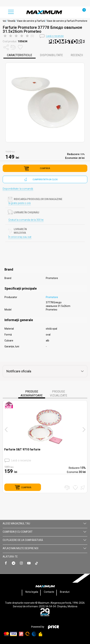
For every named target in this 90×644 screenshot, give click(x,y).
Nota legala (32, 592)
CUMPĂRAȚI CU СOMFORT (44, 532)
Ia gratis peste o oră (20, 203)
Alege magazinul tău (44, 523)
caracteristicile (20, 55)
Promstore (52, 297)
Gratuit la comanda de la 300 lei (26, 220)
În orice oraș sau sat (20, 237)
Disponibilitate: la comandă (18, 189)
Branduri (65, 592)
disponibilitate (51, 55)
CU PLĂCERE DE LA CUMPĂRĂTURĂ (44, 540)
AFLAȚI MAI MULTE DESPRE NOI (44, 548)
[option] (45, 102)
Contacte (49, 592)
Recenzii (77, 55)
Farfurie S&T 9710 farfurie (22, 449)
